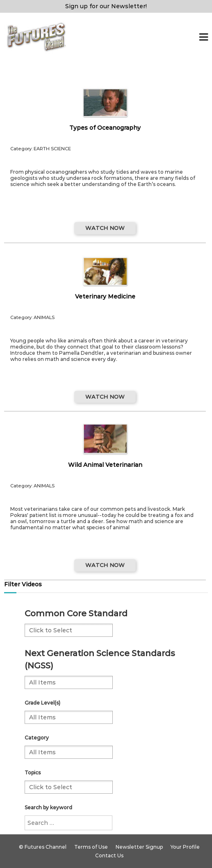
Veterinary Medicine (105, 296)
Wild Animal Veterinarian (105, 465)
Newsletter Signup (139, 847)
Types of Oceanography (105, 128)
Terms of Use (91, 847)
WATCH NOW (105, 228)
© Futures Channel (43, 847)
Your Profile (185, 847)
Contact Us (109, 855)
